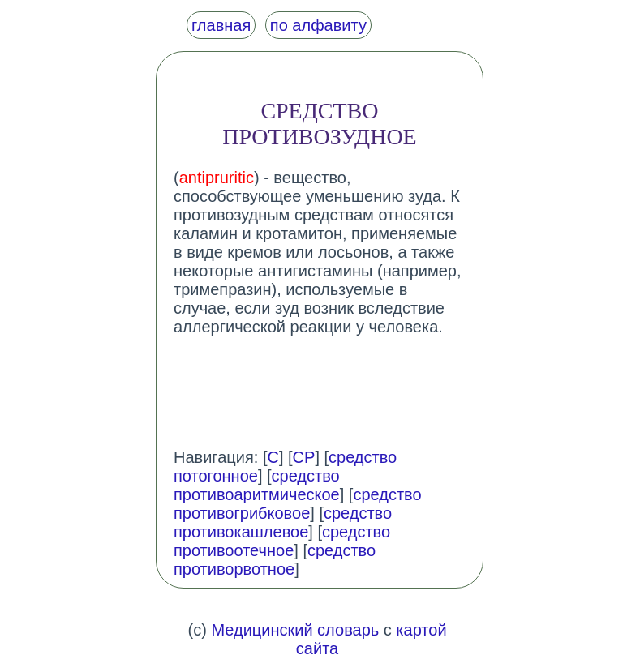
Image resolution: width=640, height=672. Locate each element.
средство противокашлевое (283, 522)
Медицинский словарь (295, 630)
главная (221, 25)
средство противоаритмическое (257, 485)
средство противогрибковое (298, 504)
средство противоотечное (282, 541)
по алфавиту (318, 25)
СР (304, 457)
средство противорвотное (275, 560)
